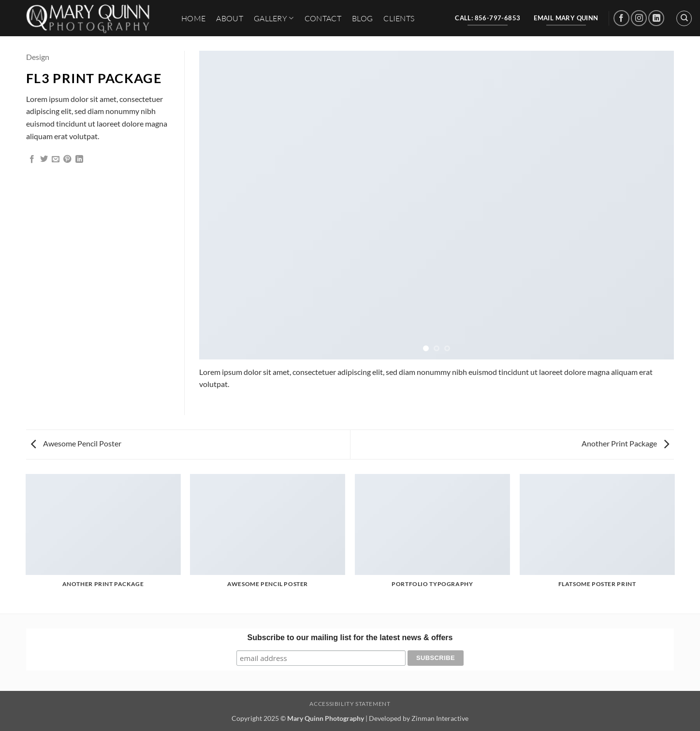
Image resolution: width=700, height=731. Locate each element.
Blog (362, 18)
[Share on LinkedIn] (79, 159)
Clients (399, 18)
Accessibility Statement (350, 704)
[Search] (684, 18)
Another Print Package (625, 443)
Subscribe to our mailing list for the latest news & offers (350, 638)
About (230, 18)
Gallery (274, 18)
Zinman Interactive (440, 718)
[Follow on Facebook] (621, 18)
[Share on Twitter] (44, 159)
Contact (323, 18)
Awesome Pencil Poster (76, 443)
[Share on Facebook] (32, 159)
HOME (193, 18)
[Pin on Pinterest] (67, 159)
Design (38, 57)
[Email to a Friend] (56, 159)
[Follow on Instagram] (639, 18)
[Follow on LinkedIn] (656, 18)
